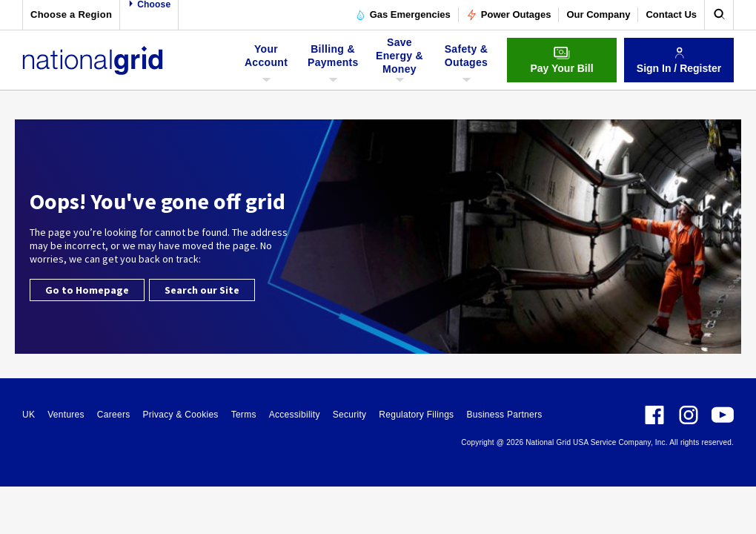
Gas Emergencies (403, 15)
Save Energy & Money (400, 60)
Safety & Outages (466, 60)
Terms (244, 415)
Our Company (598, 14)
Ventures (66, 415)
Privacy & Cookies (180, 415)
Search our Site (202, 290)
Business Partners (504, 415)
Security (350, 415)
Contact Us (671, 14)
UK (29, 415)
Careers (114, 415)
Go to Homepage (87, 290)
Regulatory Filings (416, 415)
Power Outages (509, 15)
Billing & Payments (333, 60)
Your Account (268, 60)
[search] (719, 15)
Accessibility (295, 415)
